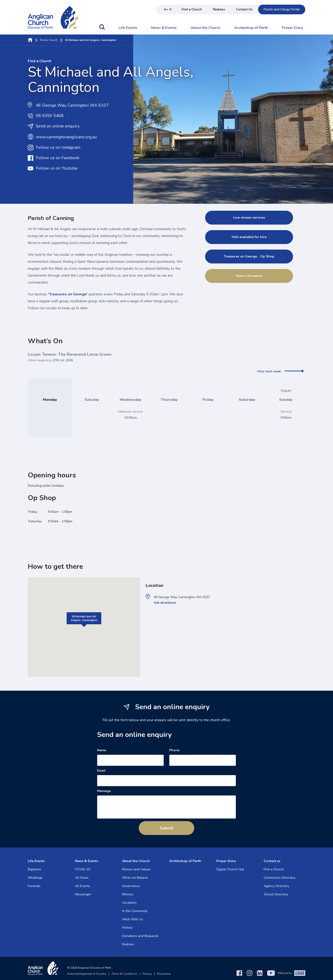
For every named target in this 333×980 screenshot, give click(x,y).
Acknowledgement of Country (87, 974)
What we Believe (135, 878)
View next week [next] (280, 371)
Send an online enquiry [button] (54, 126)
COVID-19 (82, 869)
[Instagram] (250, 973)
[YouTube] (271, 973)
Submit (166, 828)
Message (104, 791)
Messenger (83, 894)
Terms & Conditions (124, 974)
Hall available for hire (249, 237)
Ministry (128, 894)
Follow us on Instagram (54, 148)
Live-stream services (249, 218)
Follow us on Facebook (54, 158)
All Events (82, 886)
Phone (174, 750)
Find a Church (192, 9)
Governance (131, 886)
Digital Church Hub (230, 869)
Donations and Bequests (140, 936)
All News (82, 878)
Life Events (128, 28)
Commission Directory (279, 878)
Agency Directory (276, 886)
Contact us (272, 861)
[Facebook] (239, 973)
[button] (102, 29)
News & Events (164, 28)
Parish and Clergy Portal (282, 9)
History (127, 928)
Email (101, 771)
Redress (219, 9)
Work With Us (133, 919)
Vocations (129, 903)
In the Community (135, 911)
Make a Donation (249, 276)
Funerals (34, 886)
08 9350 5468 (46, 116)
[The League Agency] (300, 973)
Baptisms (34, 869)
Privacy (147, 974)
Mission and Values (136, 869)
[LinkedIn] (260, 973)
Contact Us (244, 9)
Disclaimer (164, 974)
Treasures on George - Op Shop (249, 256)
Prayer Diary (292, 28)
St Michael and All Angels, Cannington (84, 618)
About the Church (205, 28)
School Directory (276, 894)
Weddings (35, 878)
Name (102, 750)
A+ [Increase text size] (166, 9)
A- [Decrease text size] (171, 9)
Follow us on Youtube (53, 168)
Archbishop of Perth (251, 28)
